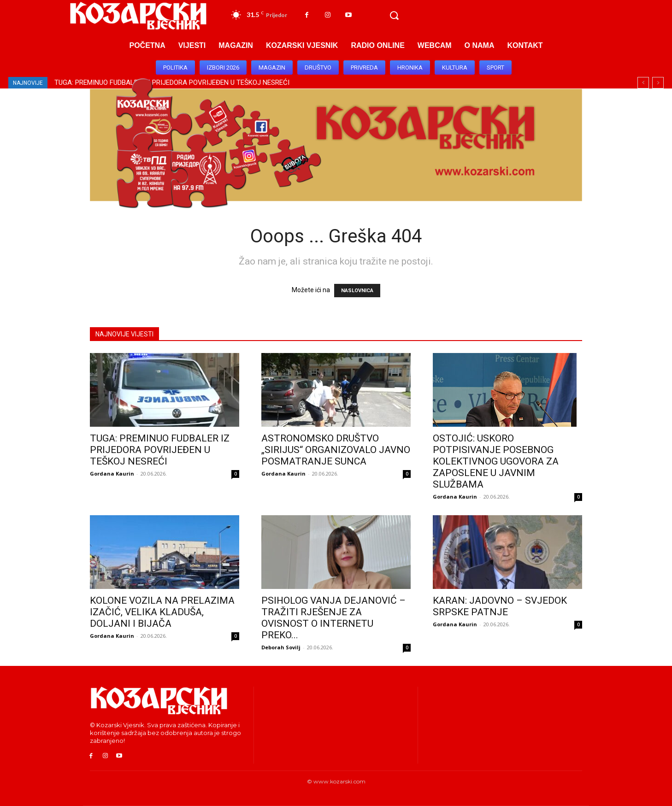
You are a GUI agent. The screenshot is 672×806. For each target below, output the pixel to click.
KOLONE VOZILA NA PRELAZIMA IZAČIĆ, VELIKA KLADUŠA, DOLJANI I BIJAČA (162, 612)
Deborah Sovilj (281, 647)
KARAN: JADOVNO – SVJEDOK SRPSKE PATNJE (500, 606)
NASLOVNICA (357, 291)
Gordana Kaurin (112, 474)
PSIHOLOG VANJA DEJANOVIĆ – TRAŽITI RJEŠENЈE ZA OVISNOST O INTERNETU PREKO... (333, 618)
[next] (658, 83)
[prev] (643, 83)
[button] (394, 16)
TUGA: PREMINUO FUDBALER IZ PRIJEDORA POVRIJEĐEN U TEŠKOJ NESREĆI (160, 450)
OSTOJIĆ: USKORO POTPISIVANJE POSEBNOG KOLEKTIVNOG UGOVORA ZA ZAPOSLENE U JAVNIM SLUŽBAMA (496, 461)
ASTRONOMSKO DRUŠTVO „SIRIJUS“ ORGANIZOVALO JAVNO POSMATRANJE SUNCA (336, 450)
